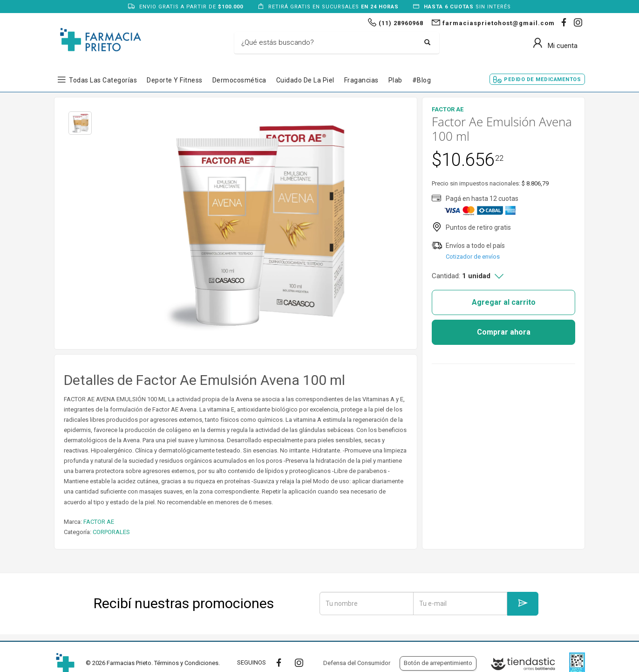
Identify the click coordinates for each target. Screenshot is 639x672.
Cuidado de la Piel (305, 80)
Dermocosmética (239, 80)
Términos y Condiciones (186, 663)
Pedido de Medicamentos (542, 79)
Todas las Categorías (103, 80)
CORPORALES (111, 532)
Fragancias (361, 80)
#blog (422, 80)
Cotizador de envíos (473, 257)
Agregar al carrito (504, 302)
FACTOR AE (99, 522)
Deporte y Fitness (175, 80)
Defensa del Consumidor (357, 663)
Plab (395, 80)
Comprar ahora (504, 332)
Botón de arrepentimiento (438, 663)
